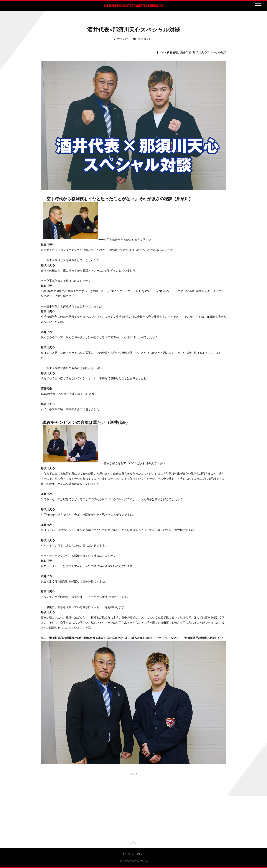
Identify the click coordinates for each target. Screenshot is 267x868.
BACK (133, 774)
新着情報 (172, 52)
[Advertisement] (133, 822)
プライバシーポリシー (133, 854)
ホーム (160, 52)
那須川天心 (145, 39)
